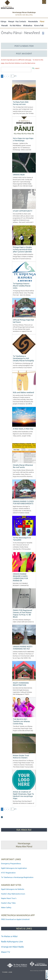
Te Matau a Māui (9, 936)
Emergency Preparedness (11, 863)
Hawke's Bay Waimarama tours (13, 894)
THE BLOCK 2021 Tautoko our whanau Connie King (21, 721)
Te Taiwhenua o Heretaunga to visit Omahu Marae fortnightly (23, 358)
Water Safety (6, 907)
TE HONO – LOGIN (7, 972)
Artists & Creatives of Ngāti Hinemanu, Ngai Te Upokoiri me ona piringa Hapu (23, 795)
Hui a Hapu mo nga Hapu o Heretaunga (23, 139)
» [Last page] (9, 76)
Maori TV (6, 952)
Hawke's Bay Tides (8, 903)
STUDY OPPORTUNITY (23, 211)
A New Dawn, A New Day (23, 429)
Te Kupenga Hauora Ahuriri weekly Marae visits (22, 286)
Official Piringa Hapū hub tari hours (23, 321)
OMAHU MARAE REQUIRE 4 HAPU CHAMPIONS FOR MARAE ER (20, 577)
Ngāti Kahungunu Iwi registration (14, 868)
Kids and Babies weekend (23, 392)
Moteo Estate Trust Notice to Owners (21, 757)
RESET (37, 68)
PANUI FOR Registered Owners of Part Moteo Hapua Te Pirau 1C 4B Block (22, 614)
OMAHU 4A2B (19, 175)
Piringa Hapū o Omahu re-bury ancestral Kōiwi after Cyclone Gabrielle (22, 249)
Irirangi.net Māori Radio (12, 947)
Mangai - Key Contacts (17, 21)
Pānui (42, 21)
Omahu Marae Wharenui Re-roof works (23, 466)
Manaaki (5, 25)
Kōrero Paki (39, 25)
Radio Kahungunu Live (12, 941)
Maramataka (33, 21)
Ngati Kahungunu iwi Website (13, 889)
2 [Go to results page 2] (4, 76)
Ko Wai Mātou (15, 25)
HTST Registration (9, 873)
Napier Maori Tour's (9, 898)
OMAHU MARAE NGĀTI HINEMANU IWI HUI (23, 648)
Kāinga (3, 21)
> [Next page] (6, 76)
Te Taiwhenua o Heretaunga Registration (17, 877)
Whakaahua (28, 25)
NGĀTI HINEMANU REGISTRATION (21, 684)
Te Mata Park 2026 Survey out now (21, 103)
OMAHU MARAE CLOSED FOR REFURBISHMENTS (23, 502)
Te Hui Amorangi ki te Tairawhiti (22, 539)
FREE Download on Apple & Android (15, 919)
